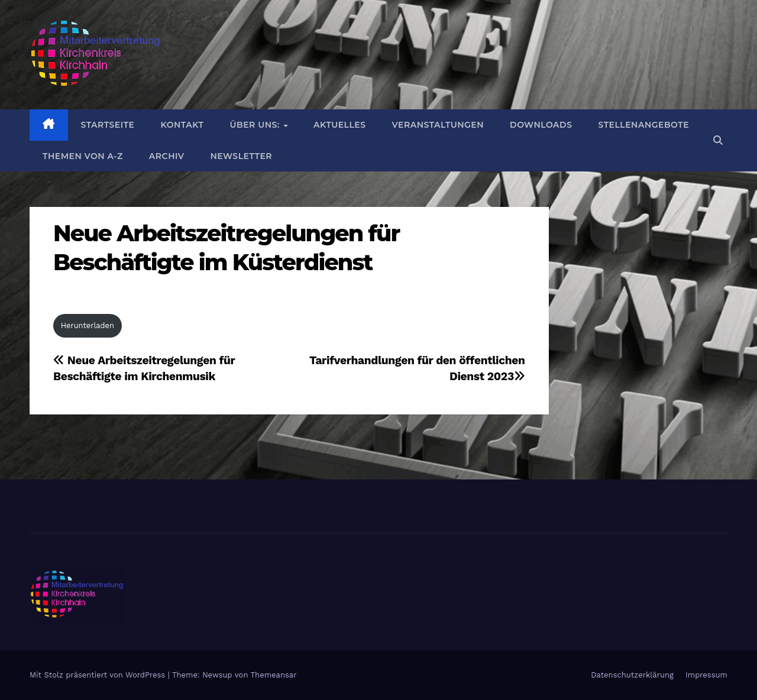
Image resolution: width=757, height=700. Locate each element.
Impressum (706, 675)
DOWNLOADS (541, 125)
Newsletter (241, 156)
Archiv (167, 156)
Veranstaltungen (438, 125)
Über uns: (256, 125)
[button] (718, 140)
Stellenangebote (643, 125)
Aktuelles (339, 125)
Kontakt (182, 125)
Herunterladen (88, 325)
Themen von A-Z (83, 156)
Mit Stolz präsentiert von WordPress (99, 675)
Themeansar (274, 675)
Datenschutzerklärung (632, 675)
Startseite (108, 125)
